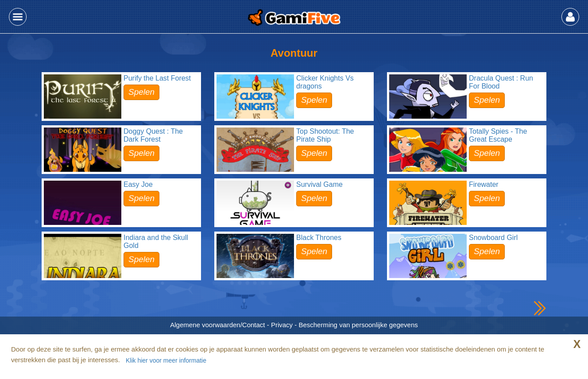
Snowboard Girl (493, 238)
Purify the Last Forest (157, 78)
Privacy (282, 325)
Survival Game (319, 184)
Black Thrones (319, 238)
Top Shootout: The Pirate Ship (325, 135)
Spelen (141, 92)
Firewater (484, 184)
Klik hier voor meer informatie (166, 360)
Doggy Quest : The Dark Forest (153, 135)
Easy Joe (138, 184)
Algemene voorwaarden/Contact (217, 325)
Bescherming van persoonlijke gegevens (358, 325)
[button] (18, 17)
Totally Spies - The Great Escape (498, 135)
